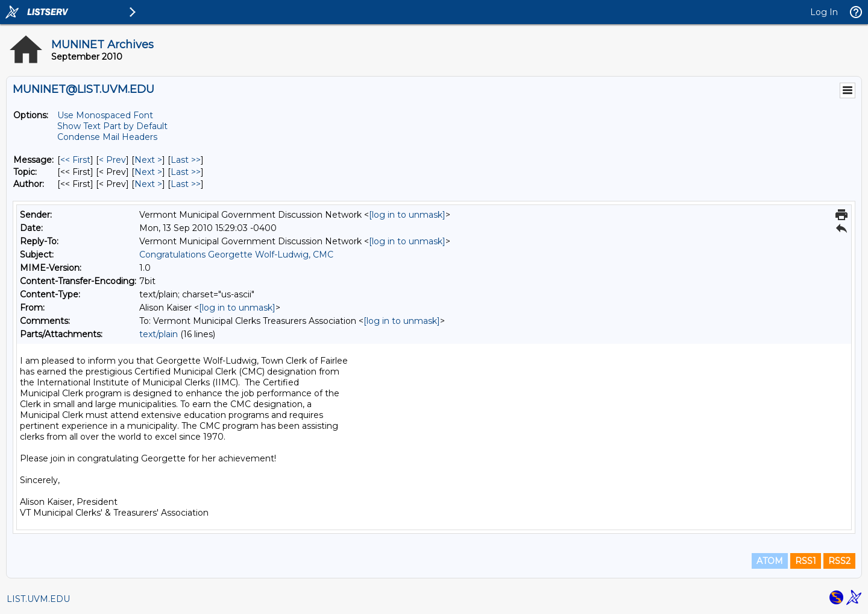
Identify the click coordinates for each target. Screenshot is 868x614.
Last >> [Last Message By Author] (186, 184)
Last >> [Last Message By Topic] (186, 172)
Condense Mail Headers (107, 137)
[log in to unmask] (407, 215)
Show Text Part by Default (112, 126)
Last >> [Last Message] (186, 160)
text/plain (159, 334)
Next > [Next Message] (148, 160)
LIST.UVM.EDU (38, 599)
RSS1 (806, 561)
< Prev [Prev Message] (112, 160)
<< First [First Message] (75, 160)
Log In (824, 12)
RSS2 (839, 561)
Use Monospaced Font (105, 115)
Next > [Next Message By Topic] (148, 172)
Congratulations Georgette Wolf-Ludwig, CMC (236, 255)
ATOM (770, 561)
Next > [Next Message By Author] (148, 184)
